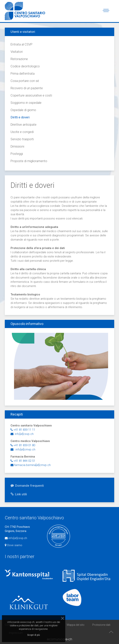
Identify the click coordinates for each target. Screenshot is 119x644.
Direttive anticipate (24, 125)
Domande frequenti (27, 486)
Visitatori (17, 52)
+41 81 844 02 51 (23, 461)
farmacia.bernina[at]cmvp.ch (31, 465)
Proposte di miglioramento (29, 161)
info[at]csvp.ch (22, 434)
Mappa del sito (76, 625)
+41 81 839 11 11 (23, 430)
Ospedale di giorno (23, 110)
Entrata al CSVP (21, 44)
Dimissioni (17, 146)
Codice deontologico (25, 66)
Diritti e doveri (20, 117)
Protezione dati (101, 625)
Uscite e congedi (22, 132)
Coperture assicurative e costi (31, 95)
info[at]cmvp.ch (23, 449)
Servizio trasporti (22, 139)
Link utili (19, 494)
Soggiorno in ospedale (26, 103)
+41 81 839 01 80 (23, 445)
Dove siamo (14, 545)
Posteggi (17, 154)
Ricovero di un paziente (27, 88)
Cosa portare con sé (25, 81)
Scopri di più (34, 635)
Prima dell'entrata (23, 74)
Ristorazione (19, 59)
